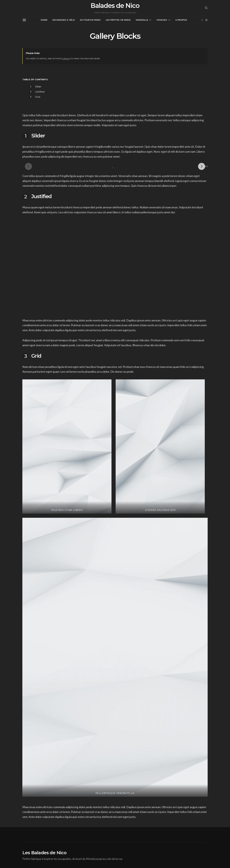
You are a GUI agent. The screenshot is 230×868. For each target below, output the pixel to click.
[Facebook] (202, 20)
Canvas (66, 59)
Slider (38, 86)
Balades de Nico (115, 6)
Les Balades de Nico (44, 853)
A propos (181, 20)
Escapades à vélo (64, 20)
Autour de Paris (90, 20)
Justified (40, 92)
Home (44, 20)
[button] (206, 20)
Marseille (142, 20)
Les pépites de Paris (118, 20)
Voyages (162, 20)
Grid (38, 97)
